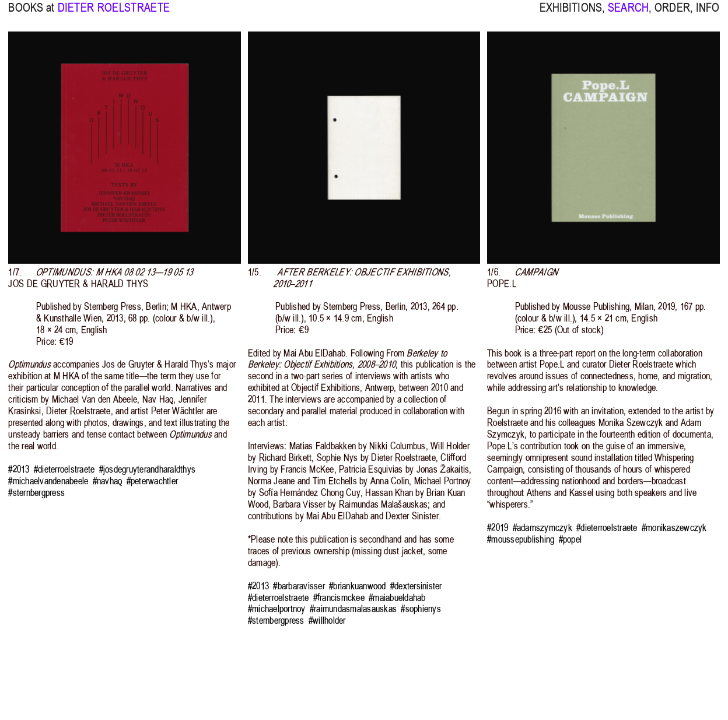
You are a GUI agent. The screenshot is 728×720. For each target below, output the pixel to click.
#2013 (19, 469)
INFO (708, 14)
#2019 (498, 528)
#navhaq (108, 481)
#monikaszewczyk (674, 528)
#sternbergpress (36, 493)
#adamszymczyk (542, 528)
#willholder (327, 621)
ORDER (672, 14)
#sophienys (421, 609)
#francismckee (339, 598)
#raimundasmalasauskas (353, 609)
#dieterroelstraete (64, 469)
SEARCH (628, 14)
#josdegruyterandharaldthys (148, 469)
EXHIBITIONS (571, 14)
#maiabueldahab (397, 598)
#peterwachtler (153, 481)
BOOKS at (31, 14)
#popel (570, 539)
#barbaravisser (299, 586)
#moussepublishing (521, 539)
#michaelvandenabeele (48, 481)
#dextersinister (416, 586)
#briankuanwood (358, 586)
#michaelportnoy (277, 609)
